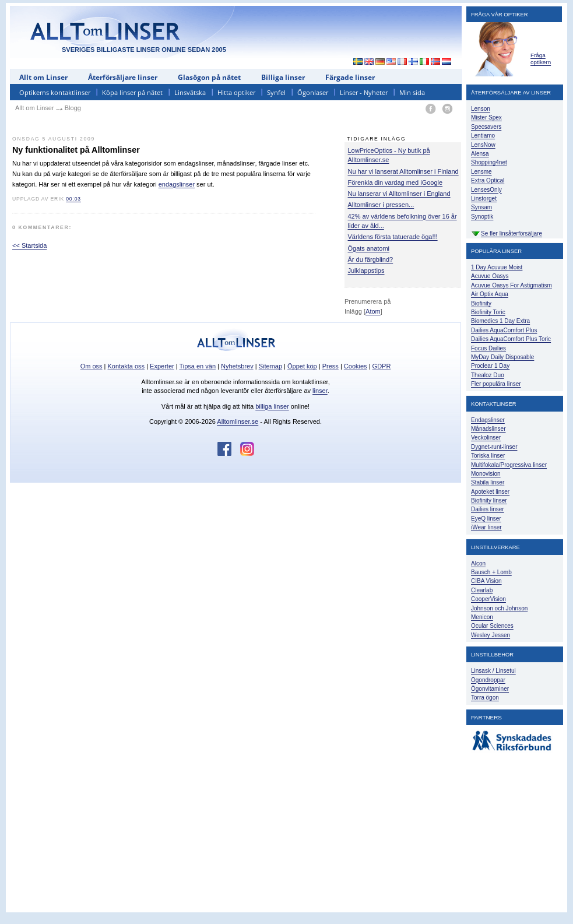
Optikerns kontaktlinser (55, 92)
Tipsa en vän (197, 366)
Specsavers (486, 127)
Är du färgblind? (371, 259)
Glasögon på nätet (209, 77)
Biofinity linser (489, 500)
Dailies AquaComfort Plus (504, 330)
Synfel (276, 92)
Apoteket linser (490, 492)
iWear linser (486, 527)
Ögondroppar (488, 680)
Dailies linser (488, 509)
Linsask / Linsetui (493, 671)
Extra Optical (488, 180)
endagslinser (177, 184)
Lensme (481, 172)
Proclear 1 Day (490, 366)
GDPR (382, 366)
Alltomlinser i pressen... (381, 205)
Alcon (478, 563)
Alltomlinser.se (238, 421)
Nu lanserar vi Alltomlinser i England (399, 194)
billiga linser (272, 406)
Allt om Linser (43, 77)
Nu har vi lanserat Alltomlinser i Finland (403, 171)
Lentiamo (483, 136)
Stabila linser (488, 482)
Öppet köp (302, 366)
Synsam (481, 207)
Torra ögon (485, 698)
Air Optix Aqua (490, 294)
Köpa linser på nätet (132, 92)
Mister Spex (486, 117)
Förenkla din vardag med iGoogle (396, 182)
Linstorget (484, 198)
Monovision (486, 474)
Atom (373, 311)
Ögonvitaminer (490, 689)
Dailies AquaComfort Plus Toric (511, 339)
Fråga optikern (541, 59)
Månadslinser (488, 429)
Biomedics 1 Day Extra (500, 321)
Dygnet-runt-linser (494, 447)
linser (320, 391)
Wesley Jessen (491, 635)
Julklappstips (366, 270)
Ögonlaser (313, 92)
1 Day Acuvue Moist (497, 267)
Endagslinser (488, 420)
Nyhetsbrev (237, 366)
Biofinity (481, 303)
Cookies (356, 366)
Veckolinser (486, 438)
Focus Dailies (488, 348)
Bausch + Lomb (491, 572)
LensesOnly (486, 190)
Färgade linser (350, 77)
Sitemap (270, 366)
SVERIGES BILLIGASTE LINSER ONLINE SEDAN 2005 (144, 50)
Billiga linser (283, 77)
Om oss (92, 366)
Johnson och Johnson (499, 608)
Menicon (482, 617)
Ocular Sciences (492, 626)
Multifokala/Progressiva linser (509, 465)
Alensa (480, 154)
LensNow (483, 145)
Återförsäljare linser (123, 77)
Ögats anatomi (369, 248)
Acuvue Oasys (490, 276)
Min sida (412, 92)
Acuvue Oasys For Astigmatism (512, 285)
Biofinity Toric (488, 312)
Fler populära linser (496, 384)
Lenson (481, 109)
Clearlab (482, 590)
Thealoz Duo (488, 375)
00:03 (73, 199)
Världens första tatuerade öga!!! (393, 237)
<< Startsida (29, 245)
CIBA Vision (486, 581)
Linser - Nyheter (364, 92)
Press (331, 366)
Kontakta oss (126, 366)
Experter (162, 366)
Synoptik (482, 217)
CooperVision (488, 599)
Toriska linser (488, 456)
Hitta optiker (236, 92)
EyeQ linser (486, 519)
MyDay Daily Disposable (502, 357)
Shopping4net (489, 162)
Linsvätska (190, 92)
